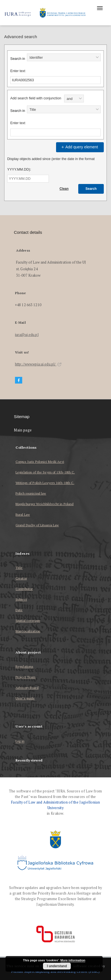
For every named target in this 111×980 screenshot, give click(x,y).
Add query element (79, 147)
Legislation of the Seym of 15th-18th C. (45, 472)
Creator (21, 578)
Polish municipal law (31, 493)
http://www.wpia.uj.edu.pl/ (38, 364)
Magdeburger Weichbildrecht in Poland (45, 504)
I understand (57, 966)
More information (73, 960)
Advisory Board (27, 688)
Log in (20, 741)
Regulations (24, 666)
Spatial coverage (28, 621)
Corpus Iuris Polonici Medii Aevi (40, 462)
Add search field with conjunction (36, 98)
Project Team (26, 677)
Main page (23, 430)
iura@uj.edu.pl (27, 335)
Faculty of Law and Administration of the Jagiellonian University (56, 805)
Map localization (28, 631)
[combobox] (64, 57)
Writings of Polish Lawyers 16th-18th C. (45, 483)
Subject (21, 599)
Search (91, 189)
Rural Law (23, 514)
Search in (18, 59)
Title (19, 568)
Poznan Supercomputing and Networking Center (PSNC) (56, 972)
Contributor (24, 589)
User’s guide (25, 698)
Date (19, 610)
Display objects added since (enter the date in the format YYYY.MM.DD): (51, 164)
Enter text (18, 71)
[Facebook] (19, 380)
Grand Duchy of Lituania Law (37, 525)
